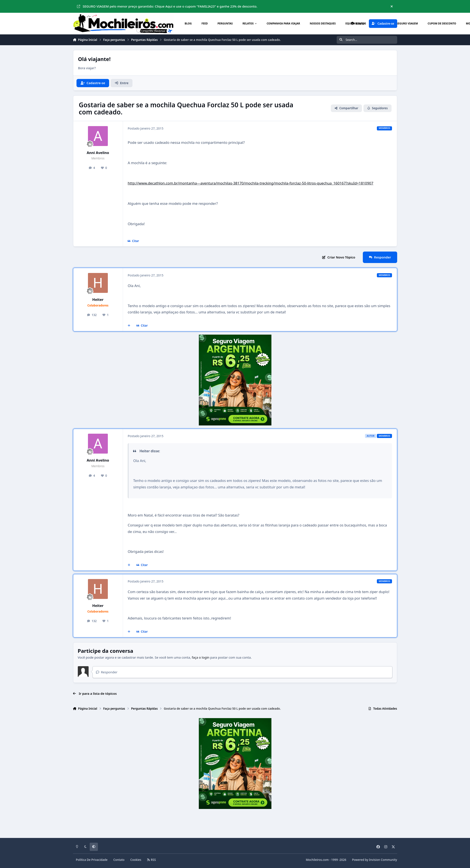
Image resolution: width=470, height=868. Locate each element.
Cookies (136, 860)
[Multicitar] (129, 326)
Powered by (374, 860)
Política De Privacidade (92, 860)
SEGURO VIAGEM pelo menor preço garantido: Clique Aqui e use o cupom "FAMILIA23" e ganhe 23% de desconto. (167, 6)
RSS (151, 860)
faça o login (201, 657)
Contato (119, 860)
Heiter (98, 299)
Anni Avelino (98, 153)
